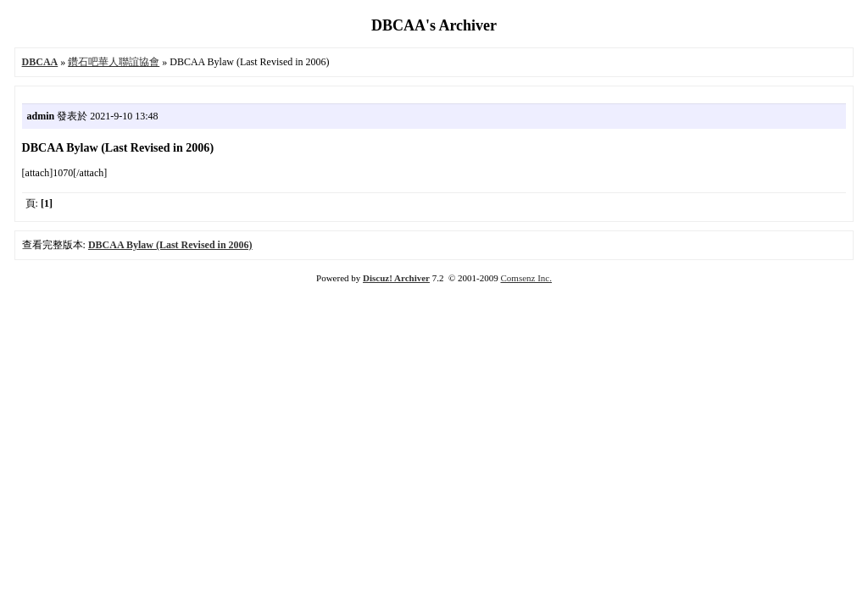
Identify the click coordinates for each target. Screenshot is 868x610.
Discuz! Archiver (396, 278)
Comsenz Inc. (526, 278)
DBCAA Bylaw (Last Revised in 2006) (170, 245)
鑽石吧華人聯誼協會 (114, 62)
